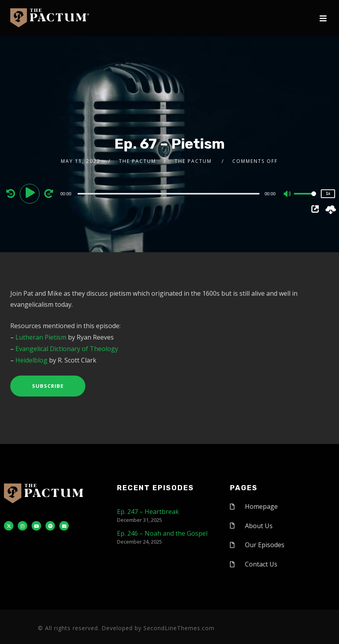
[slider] (168, 194)
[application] (170, 193)
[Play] (31, 193)
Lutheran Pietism (41, 337)
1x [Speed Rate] (328, 194)
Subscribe (48, 386)
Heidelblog (31, 360)
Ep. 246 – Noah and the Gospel (162, 533)
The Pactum (137, 161)
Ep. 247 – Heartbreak (148, 512)
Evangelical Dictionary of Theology (67, 349)
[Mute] (288, 195)
